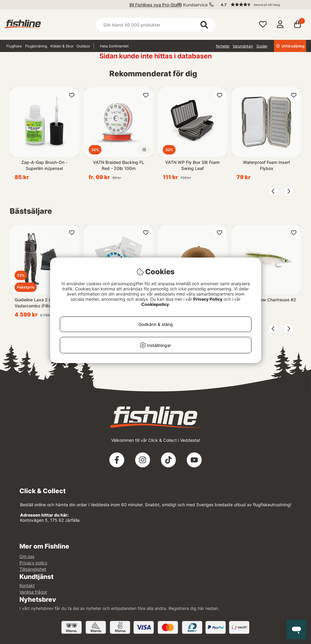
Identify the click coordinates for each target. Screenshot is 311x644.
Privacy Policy (208, 299)
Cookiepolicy (155, 304)
